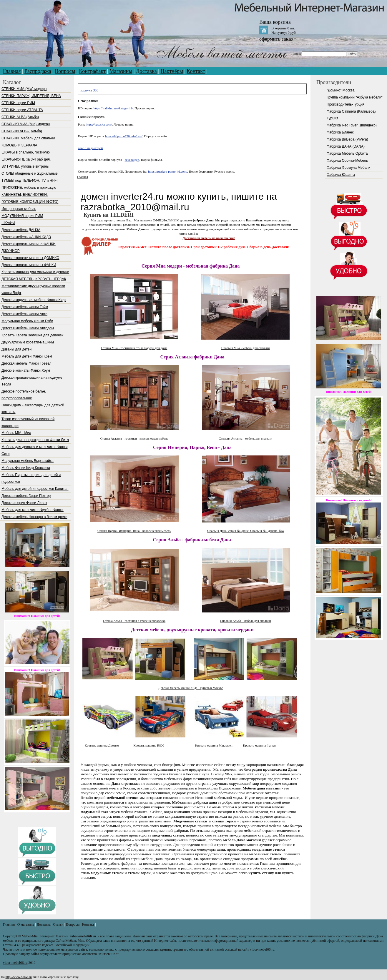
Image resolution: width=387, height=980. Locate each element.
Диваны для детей (16, 349)
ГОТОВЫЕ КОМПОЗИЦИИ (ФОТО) (30, 202)
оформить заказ (276, 39)
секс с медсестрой (90, 148)
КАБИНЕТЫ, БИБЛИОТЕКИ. (25, 195)
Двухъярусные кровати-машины (28, 342)
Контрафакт (92, 71)
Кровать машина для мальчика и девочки (35, 272)
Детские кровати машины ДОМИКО (30, 258)
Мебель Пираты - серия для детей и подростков (31, 478)
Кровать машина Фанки (259, 745)
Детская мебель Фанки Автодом (28, 328)
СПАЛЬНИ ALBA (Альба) (22, 131)
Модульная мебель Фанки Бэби (27, 321)
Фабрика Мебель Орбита (347, 153)
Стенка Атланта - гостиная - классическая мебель (134, 438)
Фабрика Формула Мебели (349, 168)
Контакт (196, 71)
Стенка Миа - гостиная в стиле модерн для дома (134, 348)
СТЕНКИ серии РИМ (18, 103)
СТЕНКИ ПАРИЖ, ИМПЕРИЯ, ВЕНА (31, 96)
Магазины (121, 71)
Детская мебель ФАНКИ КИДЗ (26, 237)
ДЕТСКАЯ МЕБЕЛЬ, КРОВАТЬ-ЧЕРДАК (34, 279)
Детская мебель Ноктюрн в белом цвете (34, 517)
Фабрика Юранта (341, 175)
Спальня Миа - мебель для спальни (245, 348)
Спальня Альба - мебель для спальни (246, 621)
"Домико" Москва (341, 90)
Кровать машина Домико (102, 745)
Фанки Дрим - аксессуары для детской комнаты (33, 409)
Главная (12, 71)
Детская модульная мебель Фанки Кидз (34, 300)
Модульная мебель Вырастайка (28, 461)
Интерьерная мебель (19, 209)
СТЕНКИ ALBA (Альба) (20, 117)
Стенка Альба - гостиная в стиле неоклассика (134, 621)
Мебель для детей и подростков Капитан (35, 489)
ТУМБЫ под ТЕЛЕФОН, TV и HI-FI (29, 181)
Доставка (146, 71)
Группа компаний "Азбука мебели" (355, 97)
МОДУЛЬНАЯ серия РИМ (22, 216)
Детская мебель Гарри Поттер (26, 496)
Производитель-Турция (346, 104)
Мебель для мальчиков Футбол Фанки (33, 510)
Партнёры (172, 71)
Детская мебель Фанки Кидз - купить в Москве (191, 688)
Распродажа (38, 71)
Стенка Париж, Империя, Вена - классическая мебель (134, 531)
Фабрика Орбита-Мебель (347, 161)
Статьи (58, 924)
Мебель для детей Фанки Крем (27, 356)
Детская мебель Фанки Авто (24, 314)
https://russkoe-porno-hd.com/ (168, 171)
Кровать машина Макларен (214, 745)
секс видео (132, 160)
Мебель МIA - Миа (16, 433)
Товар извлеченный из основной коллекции (28, 422)
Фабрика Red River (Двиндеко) (352, 125)
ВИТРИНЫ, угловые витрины (25, 166)
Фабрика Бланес (340, 132)
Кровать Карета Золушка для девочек (32, 335)
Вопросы (65, 71)
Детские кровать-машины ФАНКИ (29, 265)
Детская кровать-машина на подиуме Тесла (32, 381)
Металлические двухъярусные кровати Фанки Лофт (33, 289)
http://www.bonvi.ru (19, 977)
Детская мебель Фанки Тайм (25, 307)
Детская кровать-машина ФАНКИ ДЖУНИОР (29, 247)
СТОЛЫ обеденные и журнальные (30, 173)
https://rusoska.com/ (99, 124)
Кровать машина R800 (149, 745)
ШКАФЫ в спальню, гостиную (26, 152)
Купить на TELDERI (109, 215)
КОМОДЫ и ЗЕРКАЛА (19, 145)
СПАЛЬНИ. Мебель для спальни (28, 138)
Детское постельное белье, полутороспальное (24, 395)
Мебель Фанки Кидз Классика (26, 468)
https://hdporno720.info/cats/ (124, 136)
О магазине (26, 924)
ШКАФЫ (8, 223)
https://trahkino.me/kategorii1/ (113, 108)
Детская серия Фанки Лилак (24, 503)
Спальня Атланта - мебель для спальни (245, 438)
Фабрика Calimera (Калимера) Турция (351, 115)
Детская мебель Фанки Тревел (26, 363)
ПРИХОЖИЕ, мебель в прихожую (29, 188)
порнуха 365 (89, 90)
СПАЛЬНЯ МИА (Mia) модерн (26, 124)
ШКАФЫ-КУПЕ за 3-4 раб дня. (26, 159)
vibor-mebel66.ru (15, 963)
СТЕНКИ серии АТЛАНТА (22, 110)
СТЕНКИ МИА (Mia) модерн (24, 89)
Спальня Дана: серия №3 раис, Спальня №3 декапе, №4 (245, 531)
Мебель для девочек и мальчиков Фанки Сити (34, 450)
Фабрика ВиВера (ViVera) (347, 139)
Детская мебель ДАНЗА (21, 230)
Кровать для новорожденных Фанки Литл (35, 440)
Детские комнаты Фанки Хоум (26, 370)
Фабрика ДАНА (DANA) (346, 146)
